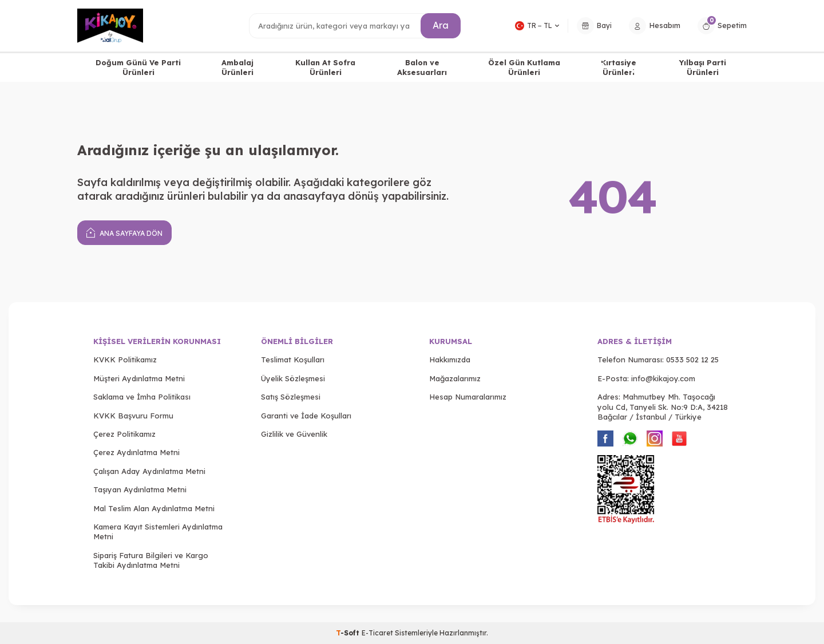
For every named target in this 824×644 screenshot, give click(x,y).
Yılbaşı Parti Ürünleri (703, 67)
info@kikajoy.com (663, 378)
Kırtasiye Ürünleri (619, 67)
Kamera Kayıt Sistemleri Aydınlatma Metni (158, 532)
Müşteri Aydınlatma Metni (139, 378)
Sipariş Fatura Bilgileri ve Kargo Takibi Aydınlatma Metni (151, 560)
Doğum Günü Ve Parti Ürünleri (138, 67)
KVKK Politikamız (125, 359)
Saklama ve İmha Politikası (142, 397)
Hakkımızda (450, 359)
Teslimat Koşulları (293, 359)
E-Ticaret (377, 633)
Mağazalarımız (455, 378)
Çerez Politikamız (124, 434)
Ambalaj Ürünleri (237, 67)
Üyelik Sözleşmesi (293, 378)
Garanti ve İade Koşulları (306, 416)
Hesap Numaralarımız (468, 397)
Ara (441, 25)
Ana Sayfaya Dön (124, 232)
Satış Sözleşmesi (291, 397)
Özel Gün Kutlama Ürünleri (524, 67)
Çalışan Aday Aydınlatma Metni (149, 471)
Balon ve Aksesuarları (422, 67)
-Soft (349, 633)
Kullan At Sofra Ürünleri (325, 67)
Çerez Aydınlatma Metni (136, 452)
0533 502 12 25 (692, 359)
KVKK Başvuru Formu (133, 416)
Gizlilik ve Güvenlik (294, 434)
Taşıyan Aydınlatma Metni (140, 489)
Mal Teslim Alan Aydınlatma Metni (154, 508)
